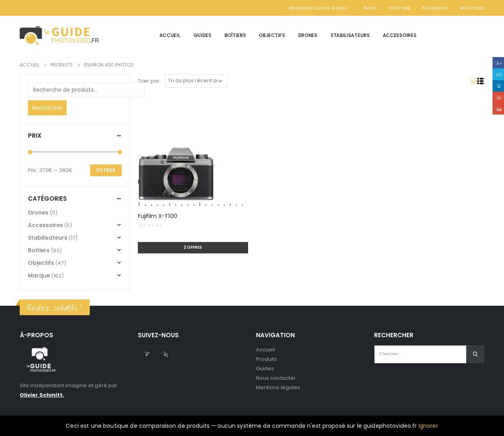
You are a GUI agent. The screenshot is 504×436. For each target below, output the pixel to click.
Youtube (146, 354)
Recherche (47, 108)
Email (498, 109)
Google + (498, 97)
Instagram (165, 354)
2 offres (193, 247)
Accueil (170, 35)
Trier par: (149, 81)
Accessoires (400, 35)
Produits (267, 359)
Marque (39, 275)
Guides (202, 35)
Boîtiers (235, 35)
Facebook (435, 8)
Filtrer (106, 170)
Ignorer (428, 426)
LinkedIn (498, 86)
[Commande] (196, 81)
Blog (370, 8)
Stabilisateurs (350, 35)
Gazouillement (498, 74)
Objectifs (272, 35)
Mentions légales (278, 387)
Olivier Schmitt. (42, 395)
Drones (308, 35)
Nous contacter (276, 378)
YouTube (399, 8)
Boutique (472, 8)
